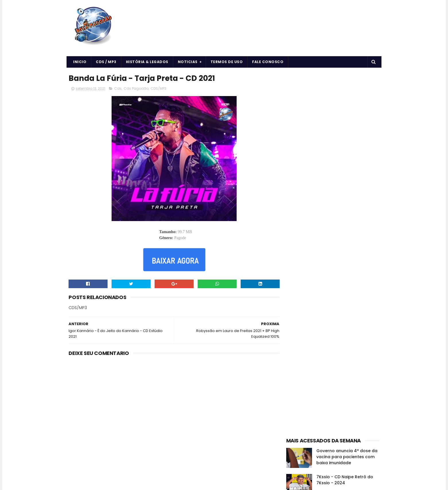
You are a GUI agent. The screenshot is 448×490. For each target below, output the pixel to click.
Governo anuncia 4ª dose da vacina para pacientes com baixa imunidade (347, 170)
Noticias (188, 62)
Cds (118, 89)
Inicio (80, 62)
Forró (355, 322)
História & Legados (147, 62)
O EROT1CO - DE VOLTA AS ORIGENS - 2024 (343, 219)
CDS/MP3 (159, 89)
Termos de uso (227, 62)
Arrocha (296, 312)
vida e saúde (341, 342)
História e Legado (336, 332)
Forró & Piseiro (301, 332)
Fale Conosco (268, 62)
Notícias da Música (306, 342)
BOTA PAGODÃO (117, 483)
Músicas (365, 332)
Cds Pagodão (136, 89)
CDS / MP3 (106, 62)
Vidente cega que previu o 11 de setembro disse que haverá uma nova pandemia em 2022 (346, 278)
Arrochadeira (321, 312)
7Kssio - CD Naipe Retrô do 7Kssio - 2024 (345, 193)
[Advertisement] (333, 108)
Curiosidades (332, 322)
